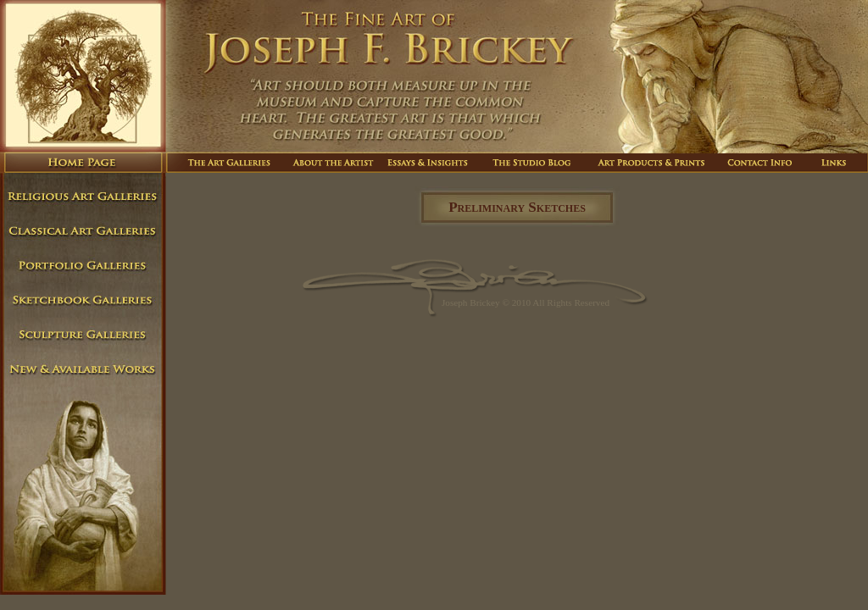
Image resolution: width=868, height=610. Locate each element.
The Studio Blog (534, 163)
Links (833, 163)
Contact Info (760, 163)
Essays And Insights (431, 163)
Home (83, 163)
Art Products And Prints (653, 163)
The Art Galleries (225, 163)
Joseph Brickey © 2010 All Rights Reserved (526, 302)
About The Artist (332, 163)
